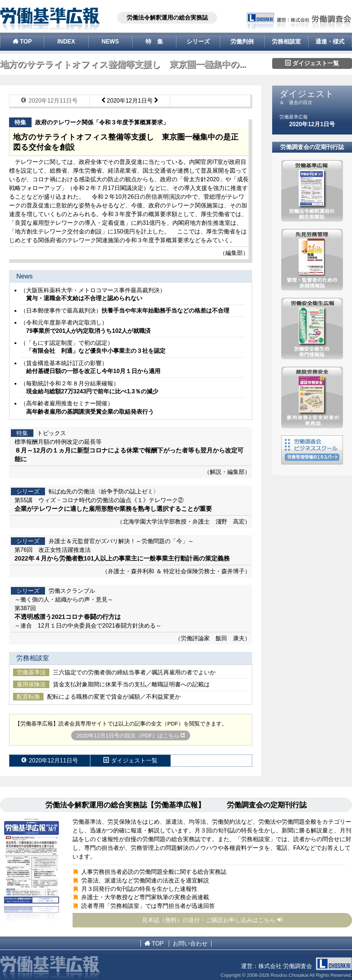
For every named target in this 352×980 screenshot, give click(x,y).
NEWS (110, 42)
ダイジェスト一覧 (312, 63)
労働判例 (242, 42)
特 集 (154, 42)
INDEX (66, 42)
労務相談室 (286, 42)
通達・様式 (330, 42)
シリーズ (198, 42)
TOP (22, 41)
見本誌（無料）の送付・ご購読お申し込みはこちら (212, 920)
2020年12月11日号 (49, 100)
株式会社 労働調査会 (305, 966)
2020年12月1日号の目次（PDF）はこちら (131, 735)
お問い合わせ (190, 944)
